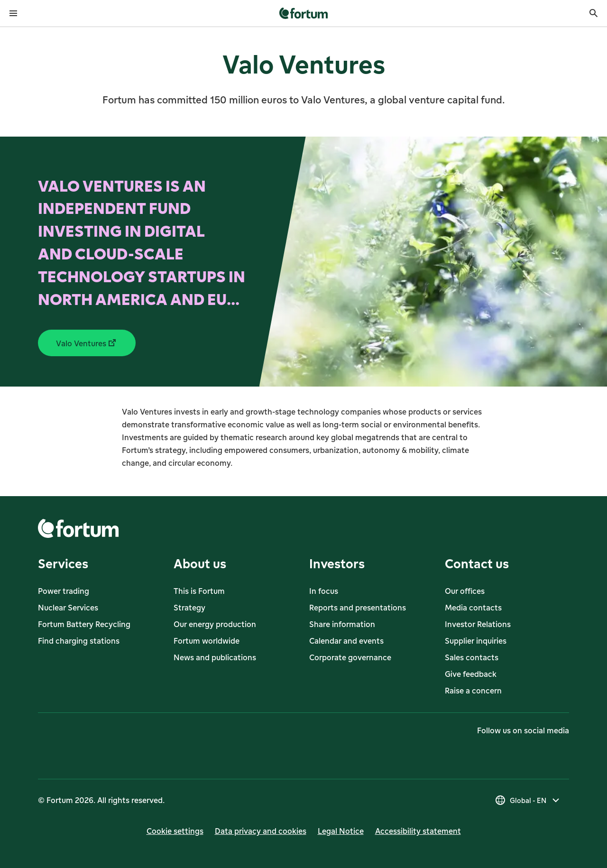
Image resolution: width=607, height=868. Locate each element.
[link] (304, 13)
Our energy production (215, 624)
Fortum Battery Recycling (84, 624)
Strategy (189, 608)
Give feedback (471, 674)
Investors (337, 563)
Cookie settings (175, 831)
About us (200, 563)
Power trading (64, 591)
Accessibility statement (418, 831)
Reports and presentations (358, 608)
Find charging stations (79, 641)
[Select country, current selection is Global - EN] (528, 800)
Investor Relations (478, 624)
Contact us (477, 563)
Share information (342, 624)
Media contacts (473, 608)
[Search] (594, 13)
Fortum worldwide (207, 641)
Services (63, 563)
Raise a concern (473, 691)
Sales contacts (472, 657)
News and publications (215, 657)
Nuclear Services (68, 608)
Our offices (465, 591)
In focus (324, 591)
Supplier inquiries (476, 641)
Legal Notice (341, 831)
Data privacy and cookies (261, 831)
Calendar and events (346, 641)
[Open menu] (13, 13)
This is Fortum (199, 591)
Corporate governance (350, 657)
